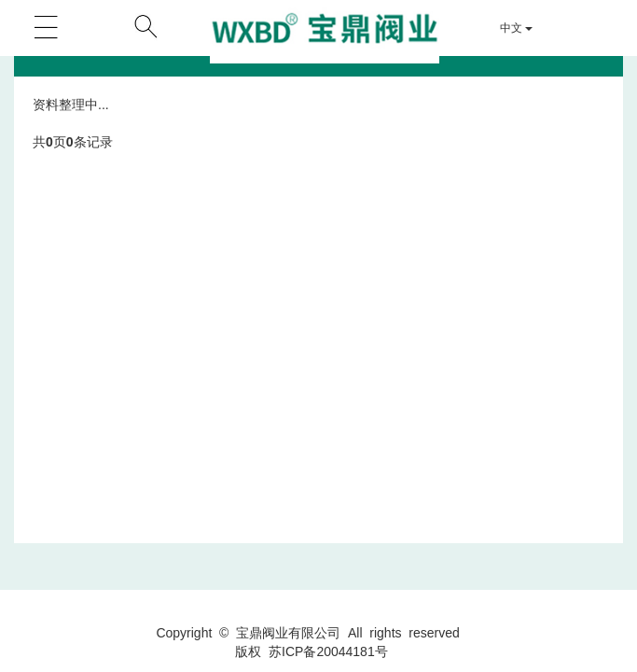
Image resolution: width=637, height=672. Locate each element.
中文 (516, 28)
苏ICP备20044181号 (328, 651)
